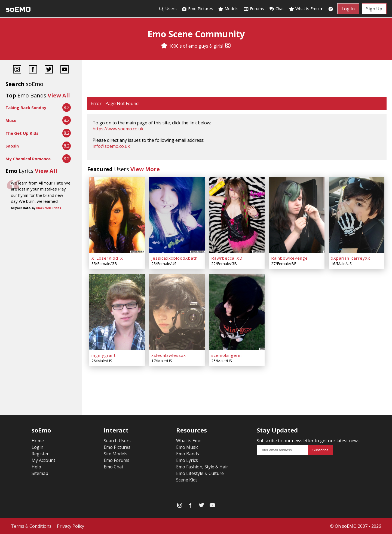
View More (145, 169)
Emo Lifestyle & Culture (200, 473)
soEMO (18, 9)
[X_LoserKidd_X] (117, 215)
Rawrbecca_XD (227, 258)
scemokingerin (226, 355)
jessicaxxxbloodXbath (174, 258)
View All (59, 95)
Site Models (116, 454)
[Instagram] (228, 46)
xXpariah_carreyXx (351, 258)
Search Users (117, 441)
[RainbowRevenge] (297, 215)
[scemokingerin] (237, 312)
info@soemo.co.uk (111, 146)
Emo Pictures (197, 9)
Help (36, 467)
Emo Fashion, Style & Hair (202, 467)
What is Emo (306, 9)
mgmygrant (104, 355)
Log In (348, 9)
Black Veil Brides (49, 208)
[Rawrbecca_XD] (237, 215)
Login (37, 447)
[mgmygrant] (117, 312)
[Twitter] (49, 70)
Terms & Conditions (31, 526)
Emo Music (187, 447)
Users (168, 9)
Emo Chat (114, 467)
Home (38, 441)
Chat (276, 9)
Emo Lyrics (187, 460)
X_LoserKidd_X (107, 258)
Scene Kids (187, 480)
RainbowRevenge (290, 258)
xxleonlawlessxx (169, 355)
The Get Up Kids (22, 133)
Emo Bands (188, 454)
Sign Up (374, 9)
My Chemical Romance (28, 159)
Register (40, 454)
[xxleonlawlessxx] (177, 312)
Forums (254, 9)
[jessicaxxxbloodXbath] (177, 215)
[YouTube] (65, 70)
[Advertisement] (237, 79)
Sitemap (40, 473)
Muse (11, 120)
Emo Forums (117, 460)
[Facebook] (33, 70)
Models (228, 9)
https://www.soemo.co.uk (118, 129)
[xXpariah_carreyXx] (357, 215)
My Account (43, 460)
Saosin (12, 146)
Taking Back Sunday (26, 108)
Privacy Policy (71, 526)
